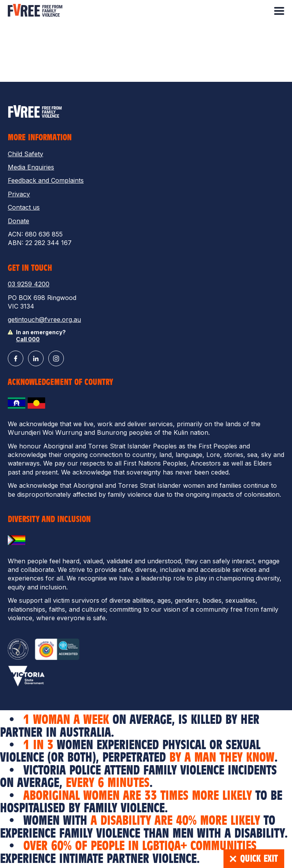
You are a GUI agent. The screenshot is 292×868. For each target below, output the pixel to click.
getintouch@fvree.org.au (44, 319)
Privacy (19, 194)
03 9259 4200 (29, 284)
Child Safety (26, 154)
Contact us (24, 207)
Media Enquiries (31, 167)
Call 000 (28, 339)
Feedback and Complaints (46, 180)
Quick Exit (254, 859)
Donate (18, 221)
